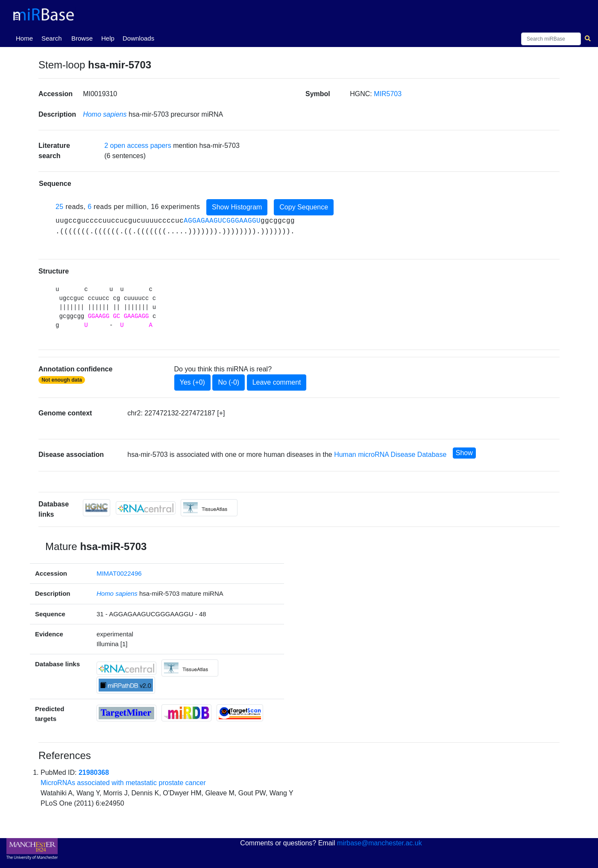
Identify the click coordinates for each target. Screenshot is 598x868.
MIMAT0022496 (119, 573)
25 (60, 207)
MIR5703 (388, 94)
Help (108, 38)
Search (52, 38)
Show (464, 453)
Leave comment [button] (277, 382)
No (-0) (229, 382)
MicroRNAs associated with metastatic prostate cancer (123, 783)
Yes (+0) (192, 382)
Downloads (138, 38)
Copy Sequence (304, 207)
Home (26, 38)
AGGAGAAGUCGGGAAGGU (222, 221)
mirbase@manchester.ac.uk (380, 843)
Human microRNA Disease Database (390, 455)
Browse (82, 38)
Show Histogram (237, 207)
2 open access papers (138, 146)
